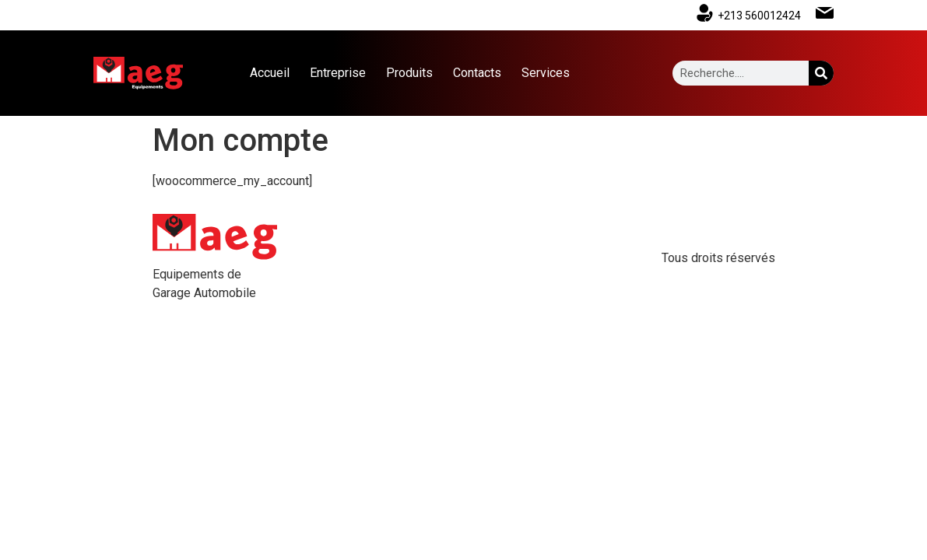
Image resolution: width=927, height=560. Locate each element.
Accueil (270, 73)
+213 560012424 (759, 16)
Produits (409, 73)
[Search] (821, 73)
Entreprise (338, 73)
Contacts (477, 73)
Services (546, 73)
